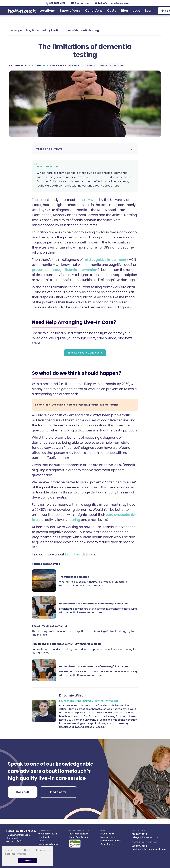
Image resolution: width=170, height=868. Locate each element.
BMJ (89, 200)
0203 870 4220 (56, 3)
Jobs (124, 14)
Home (13, 30)
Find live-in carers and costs (85, 353)
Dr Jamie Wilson (19, 65)
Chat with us (80, 3)
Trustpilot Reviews (78, 834)
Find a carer (151, 14)
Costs (106, 14)
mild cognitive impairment (105, 260)
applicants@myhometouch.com (149, 849)
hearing (74, 520)
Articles (25, 30)
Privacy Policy (107, 834)
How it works (44, 837)
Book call (23, 792)
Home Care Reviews (79, 837)
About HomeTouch (47, 834)
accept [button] (28, 861)
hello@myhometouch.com (112, 3)
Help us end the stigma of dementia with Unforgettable (67, 644)
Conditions (93, 14)
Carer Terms (107, 844)
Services (42, 841)
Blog (116, 14)
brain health (75, 554)
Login (134, 14)
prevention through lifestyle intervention (65, 270)
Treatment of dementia (74, 577)
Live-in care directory (49, 844)
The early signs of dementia (49, 626)
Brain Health (40, 30)
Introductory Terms (110, 841)
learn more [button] (21, 854)
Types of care (75, 14)
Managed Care (108, 837)
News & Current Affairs (112, 65)
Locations (58, 14)
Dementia (91, 65)
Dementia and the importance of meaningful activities (94, 604)
